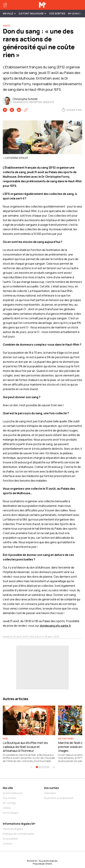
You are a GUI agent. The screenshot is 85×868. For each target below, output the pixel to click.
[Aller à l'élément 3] (42, 767)
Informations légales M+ (19, 824)
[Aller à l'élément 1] (37, 767)
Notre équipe (11, 813)
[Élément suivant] (54, 767)
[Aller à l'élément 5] (48, 767)
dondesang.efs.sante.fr (55, 626)
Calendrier (50, 793)
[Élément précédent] (31, 767)
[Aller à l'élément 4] (45, 767)
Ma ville (8, 788)
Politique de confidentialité (18, 834)
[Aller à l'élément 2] (40, 767)
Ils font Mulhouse (13, 793)
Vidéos (7, 808)
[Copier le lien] (26, 110)
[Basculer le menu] (5, 5)
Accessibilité (10, 839)
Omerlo (49, 864)
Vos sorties (57, 13)
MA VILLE (9, 13)
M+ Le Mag (74, 13)
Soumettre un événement (59, 798)
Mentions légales (13, 829)
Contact (8, 844)
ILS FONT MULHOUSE (33, 13)
